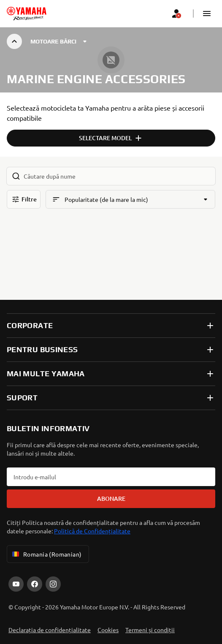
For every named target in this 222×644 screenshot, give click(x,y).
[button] (207, 14)
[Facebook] (35, 584)
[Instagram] (53, 584)
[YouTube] (16, 584)
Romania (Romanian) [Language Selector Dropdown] (46, 554)
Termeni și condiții (150, 630)
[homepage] (27, 14)
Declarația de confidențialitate (50, 630)
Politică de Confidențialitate (92, 531)
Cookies (108, 630)
